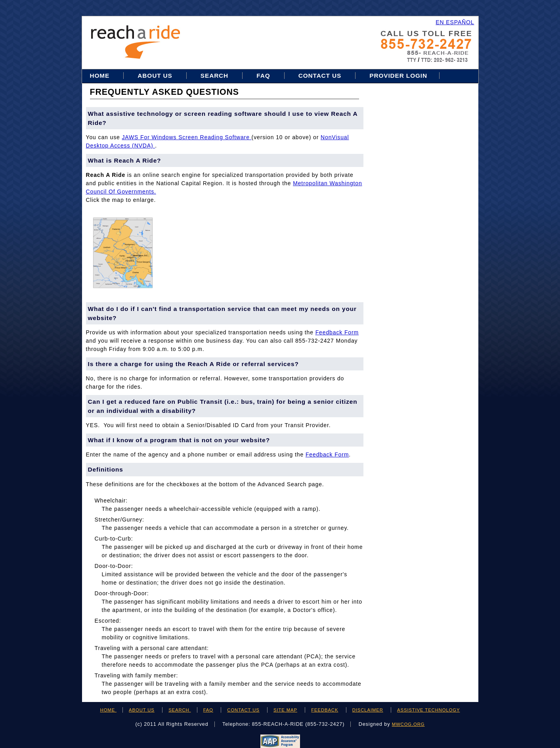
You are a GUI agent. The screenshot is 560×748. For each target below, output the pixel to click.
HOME (109, 710)
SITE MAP (285, 710)
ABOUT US (142, 710)
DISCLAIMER (368, 710)
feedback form (337, 332)
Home (101, 76)
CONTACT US (243, 710)
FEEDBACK (325, 710)
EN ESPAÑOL (455, 22)
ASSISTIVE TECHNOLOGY (428, 710)
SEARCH (180, 710)
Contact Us (320, 76)
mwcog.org (408, 724)
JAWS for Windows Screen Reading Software (186, 137)
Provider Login (398, 76)
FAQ (263, 76)
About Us (155, 76)
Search (215, 76)
